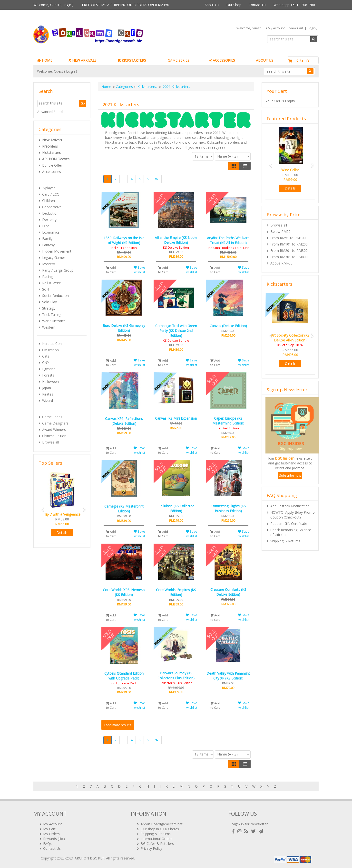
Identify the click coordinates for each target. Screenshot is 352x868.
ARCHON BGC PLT (89, 858)
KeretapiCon (52, 344)
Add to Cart (111, 270)
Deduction (50, 213)
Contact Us (257, 5)
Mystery (49, 264)
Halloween (50, 382)
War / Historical (54, 321)
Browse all (50, 442)
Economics (51, 232)
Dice (46, 226)
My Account (276, 28)
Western (49, 327)
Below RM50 (280, 231)
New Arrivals (52, 140)
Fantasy (48, 245)
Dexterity (49, 220)
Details (62, 533)
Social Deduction (55, 296)
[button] (41, 507)
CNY (46, 363)
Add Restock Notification (290, 506)
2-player (49, 188)
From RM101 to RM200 (289, 244)
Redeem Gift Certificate (289, 524)
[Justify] (245, 166)
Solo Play (49, 302)
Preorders (50, 146)
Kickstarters (51, 153)
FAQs (47, 844)
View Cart (296, 28)
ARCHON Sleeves (56, 159)
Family (47, 239)
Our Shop (234, 5)
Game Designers (55, 423)
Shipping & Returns (285, 541)
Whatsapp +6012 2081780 (294, 5)
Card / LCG (51, 194)
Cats (46, 356)
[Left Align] (234, 166)
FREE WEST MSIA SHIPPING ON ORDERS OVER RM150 (126, 5)
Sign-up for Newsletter (250, 824)
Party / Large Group (58, 270)
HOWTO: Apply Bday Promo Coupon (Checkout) (293, 515)
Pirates (48, 394)
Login (67, 5)
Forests (48, 375)
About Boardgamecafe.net (162, 824)
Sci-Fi (46, 289)
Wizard (48, 401)
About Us (212, 5)
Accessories (52, 172)
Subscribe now (290, 475)
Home (106, 87)
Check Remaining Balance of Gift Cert (291, 532)
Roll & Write (52, 283)
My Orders (51, 834)
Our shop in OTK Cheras (160, 829)
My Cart (49, 829)
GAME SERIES (179, 60)
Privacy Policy (151, 848)
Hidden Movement (57, 251)
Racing (47, 277)
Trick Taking (52, 315)
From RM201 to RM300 (289, 250)
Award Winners (54, 429)
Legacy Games (54, 258)
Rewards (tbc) (54, 839)
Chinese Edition (54, 436)
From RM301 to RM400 (289, 257)
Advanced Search (51, 112)
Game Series (52, 417)
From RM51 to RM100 (288, 238)
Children (49, 201)
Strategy (49, 308)
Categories (124, 87)
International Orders (156, 839)
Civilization (50, 350)
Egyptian (49, 369)
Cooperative (52, 207)
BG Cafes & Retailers (157, 844)
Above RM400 (281, 263)
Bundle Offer (52, 165)
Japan (47, 388)
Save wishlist (139, 270)
